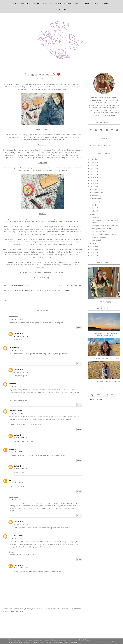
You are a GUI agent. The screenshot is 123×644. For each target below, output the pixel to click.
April (94, 214)
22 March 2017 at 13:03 (16, 319)
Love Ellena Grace (16, 536)
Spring (67, 291)
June (94, 208)
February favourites (100, 231)
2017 (92, 186)
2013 (92, 255)
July (94, 205)
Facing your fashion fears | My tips (105, 226)
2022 (92, 171)
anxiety (100, 399)
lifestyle (92, 395)
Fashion (38, 291)
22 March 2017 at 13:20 (16, 483)
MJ (10, 480)
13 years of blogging (104, 302)
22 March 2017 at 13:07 (16, 386)
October (95, 196)
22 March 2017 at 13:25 (16, 500)
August (95, 202)
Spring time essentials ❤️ (102, 229)
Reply (79, 328)
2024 (92, 165)
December (96, 190)
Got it (112, 641)
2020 (92, 177)
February (96, 240)
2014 (92, 252)
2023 (92, 168)
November (96, 193)
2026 (92, 159)
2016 (92, 246)
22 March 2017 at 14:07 (21, 438)
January (95, 243)
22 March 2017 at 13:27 (16, 538)
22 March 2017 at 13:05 (16, 350)
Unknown (12, 384)
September (96, 199)
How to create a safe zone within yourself (105, 358)
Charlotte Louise (15, 411)
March (95, 217)
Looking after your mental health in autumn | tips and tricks (105, 334)
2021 (92, 174)
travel (99, 395)
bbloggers (14, 291)
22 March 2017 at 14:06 (21, 336)
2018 (92, 183)
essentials (30, 291)
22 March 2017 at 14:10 (21, 524)
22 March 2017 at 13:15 (16, 413)
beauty (22, 291)
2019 (92, 180)
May (94, 211)
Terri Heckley (14, 348)
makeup (61, 291)
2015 (92, 249)
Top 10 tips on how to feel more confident (105, 381)
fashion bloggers (49, 291)
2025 (92, 162)
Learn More (103, 641)
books (113, 395)
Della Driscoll (19, 333)
